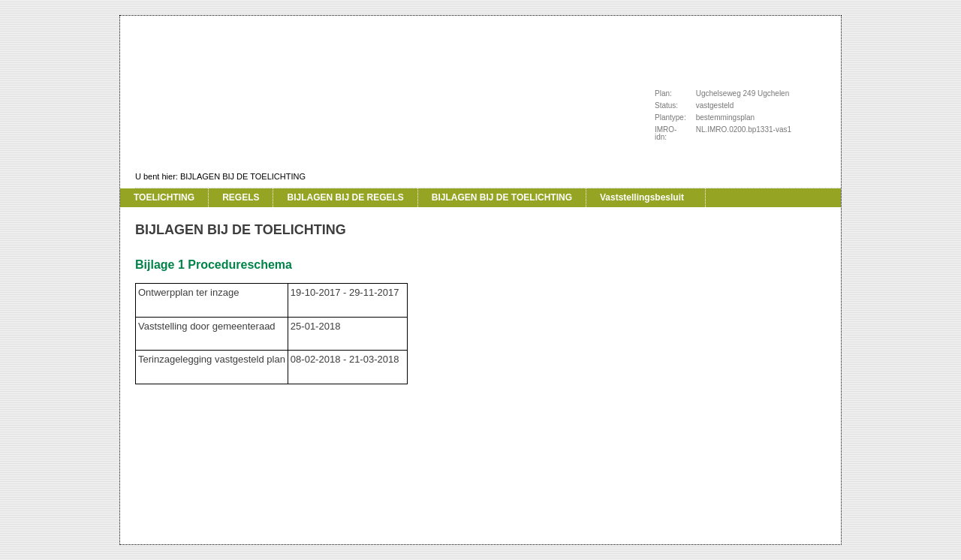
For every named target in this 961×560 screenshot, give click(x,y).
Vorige (102, 218)
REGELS (241, 197)
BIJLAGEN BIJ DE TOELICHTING (243, 176)
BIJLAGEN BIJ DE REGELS (345, 197)
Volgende (102, 240)
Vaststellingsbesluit (642, 197)
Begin (102, 195)
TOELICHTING (164, 197)
